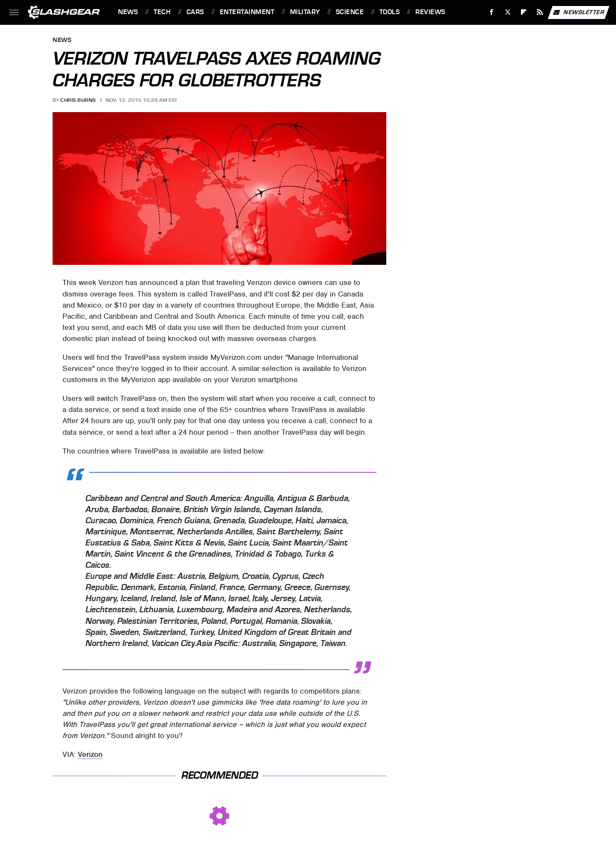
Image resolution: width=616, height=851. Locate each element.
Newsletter (578, 12)
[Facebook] (492, 12)
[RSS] (540, 12)
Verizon (90, 754)
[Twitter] (508, 12)
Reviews (430, 12)
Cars (195, 12)
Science (350, 12)
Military (305, 12)
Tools (390, 12)
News (128, 12)
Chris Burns (78, 100)
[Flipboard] (524, 12)
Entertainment (247, 12)
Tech (162, 12)
